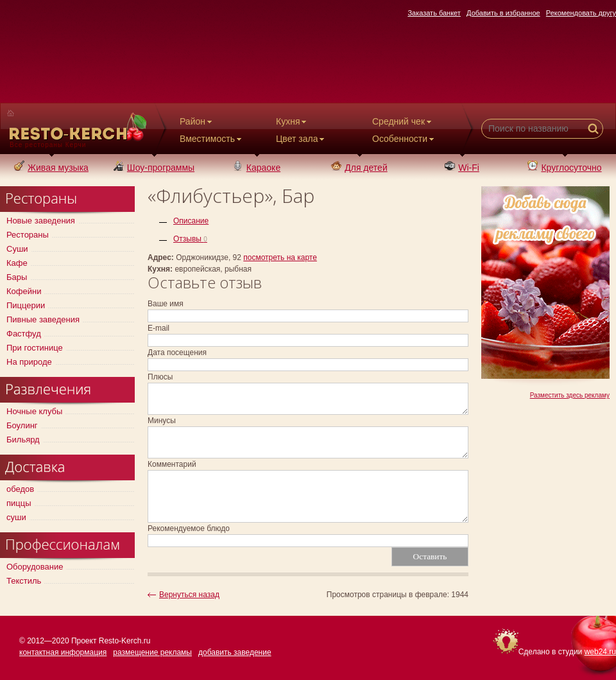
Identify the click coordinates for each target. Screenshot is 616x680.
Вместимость (212, 139)
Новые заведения (41, 221)
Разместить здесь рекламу (570, 395)
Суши (17, 249)
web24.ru (600, 652)
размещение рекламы (152, 652)
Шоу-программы (154, 168)
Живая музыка (51, 168)
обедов (20, 489)
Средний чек (403, 121)
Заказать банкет (434, 13)
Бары (17, 277)
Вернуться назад (189, 595)
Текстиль (24, 581)
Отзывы (190, 239)
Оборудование (35, 567)
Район (197, 121)
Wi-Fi (462, 168)
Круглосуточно (564, 168)
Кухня (292, 121)
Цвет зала (301, 139)
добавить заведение (235, 652)
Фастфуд (24, 334)
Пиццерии (26, 305)
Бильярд (23, 440)
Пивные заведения (43, 319)
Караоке (257, 168)
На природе (29, 362)
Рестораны (28, 235)
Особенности (404, 139)
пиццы (19, 503)
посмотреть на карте (280, 257)
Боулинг (22, 425)
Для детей (359, 168)
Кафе (17, 263)
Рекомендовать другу (581, 13)
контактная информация (63, 652)
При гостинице (35, 348)
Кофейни (24, 291)
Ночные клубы (34, 411)
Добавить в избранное (503, 13)
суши (16, 517)
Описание (191, 221)
